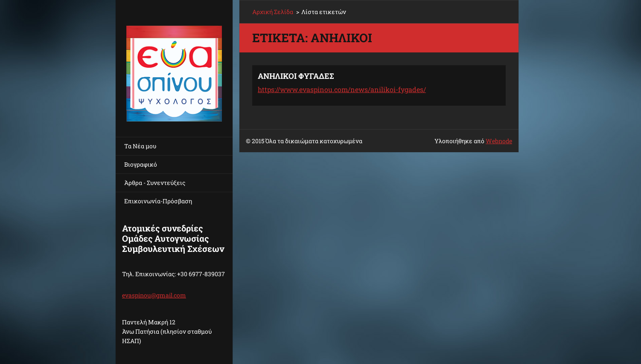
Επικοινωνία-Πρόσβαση (158, 201)
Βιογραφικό (141, 164)
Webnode (499, 141)
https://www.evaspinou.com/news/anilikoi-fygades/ (342, 89)
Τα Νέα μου (140, 146)
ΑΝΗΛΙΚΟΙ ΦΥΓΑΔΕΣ (296, 76)
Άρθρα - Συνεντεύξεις (155, 183)
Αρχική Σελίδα (273, 12)
